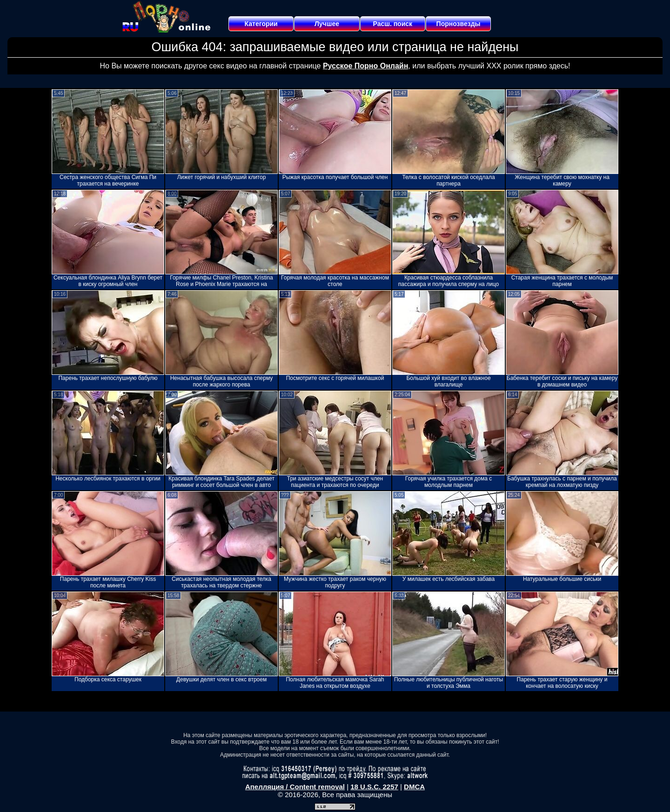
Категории (261, 24)
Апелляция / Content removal (295, 787)
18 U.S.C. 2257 (374, 787)
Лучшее (327, 24)
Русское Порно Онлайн (365, 66)
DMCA (414, 787)
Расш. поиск (392, 24)
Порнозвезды (459, 24)
